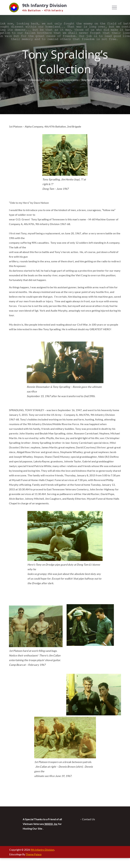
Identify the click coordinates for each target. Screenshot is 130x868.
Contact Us (88, 819)
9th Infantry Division (44, 5)
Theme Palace (34, 854)
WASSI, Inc (51, 824)
